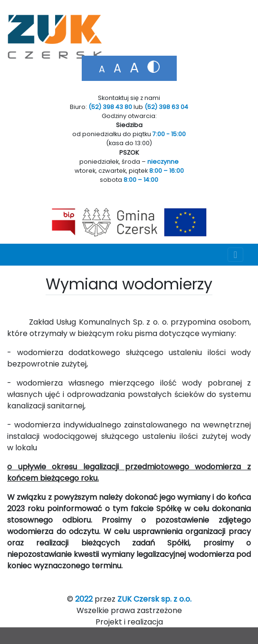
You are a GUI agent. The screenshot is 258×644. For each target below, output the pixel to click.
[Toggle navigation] (235, 255)
